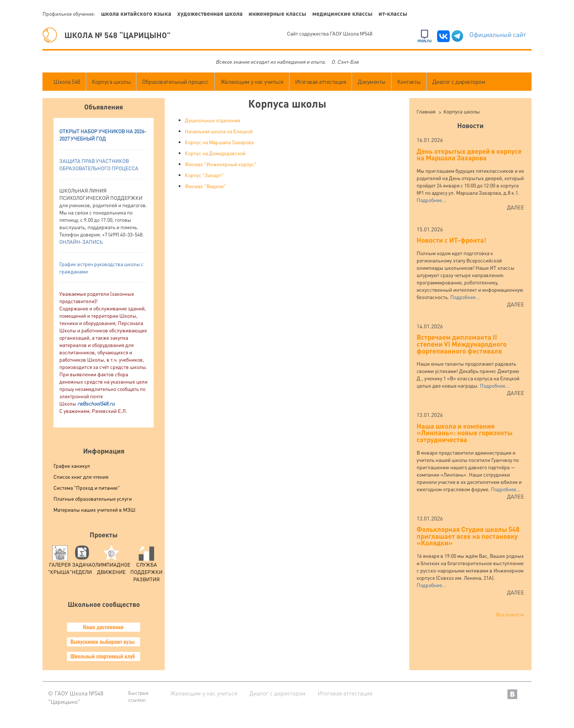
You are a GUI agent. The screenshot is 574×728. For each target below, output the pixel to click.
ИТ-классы (393, 13)
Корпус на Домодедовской (215, 153)
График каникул (72, 466)
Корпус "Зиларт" (204, 175)
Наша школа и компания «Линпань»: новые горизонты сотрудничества (465, 433)
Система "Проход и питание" (87, 488)
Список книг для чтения (81, 477)
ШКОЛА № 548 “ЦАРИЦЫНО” (107, 35)
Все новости (510, 614)
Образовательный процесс (175, 81)
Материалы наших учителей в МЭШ (94, 509)
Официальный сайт (498, 34)
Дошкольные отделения (213, 120)
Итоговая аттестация (321, 81)
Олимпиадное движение (111, 562)
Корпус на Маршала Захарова (219, 142)
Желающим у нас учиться (252, 81)
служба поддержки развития (146, 566)
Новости (470, 125)
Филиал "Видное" (205, 186)
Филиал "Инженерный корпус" (221, 164)
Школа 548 (67, 81)
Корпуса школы (111, 81)
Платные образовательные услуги (93, 499)
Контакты (409, 81)
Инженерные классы (277, 13)
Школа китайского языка (136, 13)
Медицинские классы (342, 13)
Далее (516, 207)
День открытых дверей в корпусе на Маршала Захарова (469, 154)
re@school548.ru (96, 403)
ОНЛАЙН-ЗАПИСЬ (81, 242)
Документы (372, 81)
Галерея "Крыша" (60, 562)
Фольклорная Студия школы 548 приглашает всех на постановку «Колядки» (468, 536)
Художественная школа (210, 13)
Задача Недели (82, 562)
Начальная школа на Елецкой (219, 131)
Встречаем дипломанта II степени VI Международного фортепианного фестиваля (462, 344)
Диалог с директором (459, 81)
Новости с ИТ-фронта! (451, 240)
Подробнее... (431, 200)
